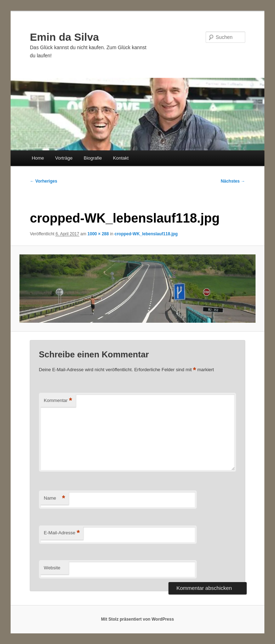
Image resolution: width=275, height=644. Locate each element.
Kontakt (121, 158)
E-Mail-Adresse (62, 533)
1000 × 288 (98, 234)
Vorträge (64, 158)
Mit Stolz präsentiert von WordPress (138, 619)
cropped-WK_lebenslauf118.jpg (146, 234)
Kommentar (58, 401)
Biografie (93, 158)
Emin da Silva (64, 37)
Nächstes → (233, 181)
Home (38, 158)
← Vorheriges (43, 181)
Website (52, 568)
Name (55, 498)
